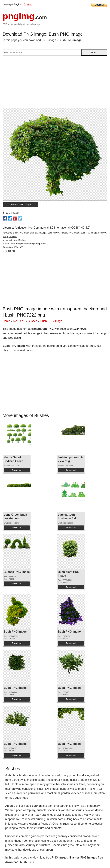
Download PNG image (20, 205)
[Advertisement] (55, 83)
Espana (28, 4)
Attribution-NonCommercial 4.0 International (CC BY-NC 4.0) (52, 228)
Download (17, 470)
